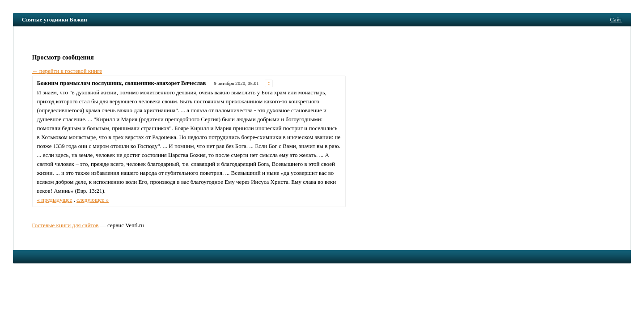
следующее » (93, 200)
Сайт (616, 19)
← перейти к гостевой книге (67, 71)
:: (269, 83)
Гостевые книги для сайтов (65, 225)
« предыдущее (55, 200)
